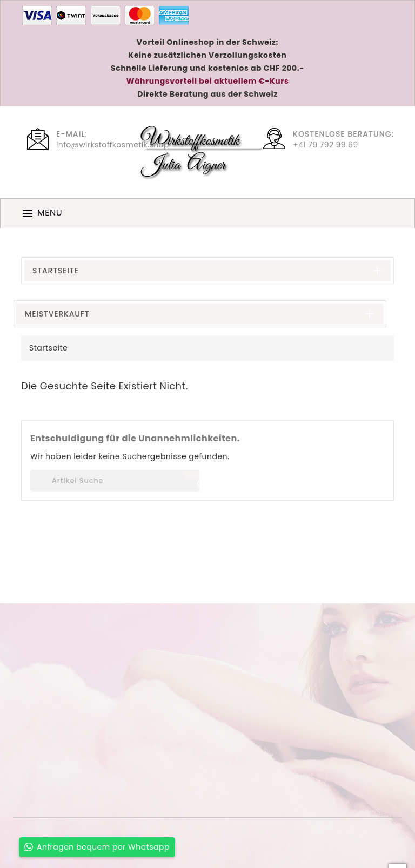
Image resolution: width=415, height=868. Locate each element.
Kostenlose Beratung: (343, 134)
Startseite (56, 271)
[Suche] (115, 481)
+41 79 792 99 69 (326, 145)
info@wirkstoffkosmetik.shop (113, 145)
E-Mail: (72, 134)
